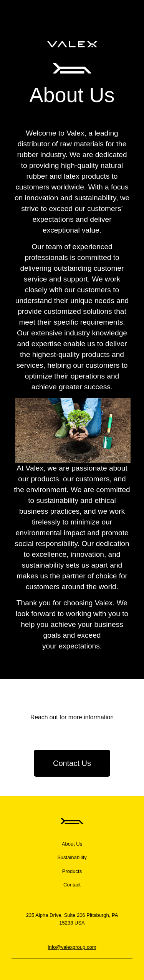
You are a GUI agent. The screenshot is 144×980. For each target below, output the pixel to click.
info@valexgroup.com (72, 947)
